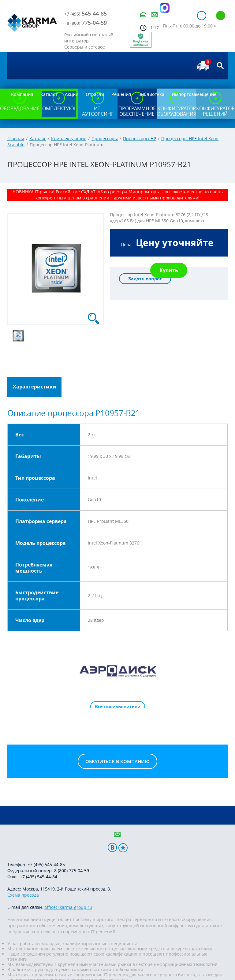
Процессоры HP (140, 138)
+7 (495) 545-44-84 (39, 877)
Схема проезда (23, 895)
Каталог (38, 138)
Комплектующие (69, 138)
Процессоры (105, 138)
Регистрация (221, 16)
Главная (16, 138)
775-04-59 (87, 23)
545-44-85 (86, 13)
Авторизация (202, 16)
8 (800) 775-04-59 (72, 871)
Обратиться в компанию (117, 761)
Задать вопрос (145, 279)
